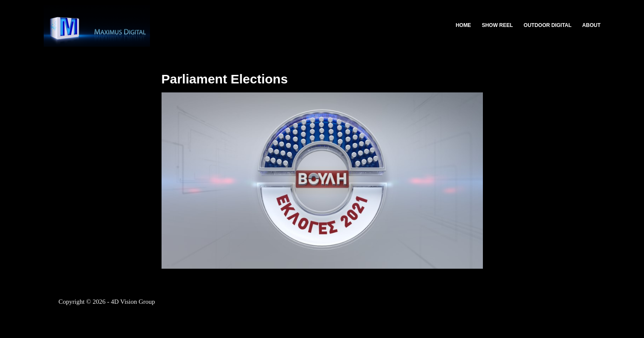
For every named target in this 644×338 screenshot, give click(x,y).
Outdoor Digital (548, 25)
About (592, 25)
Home (463, 25)
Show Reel (497, 25)
